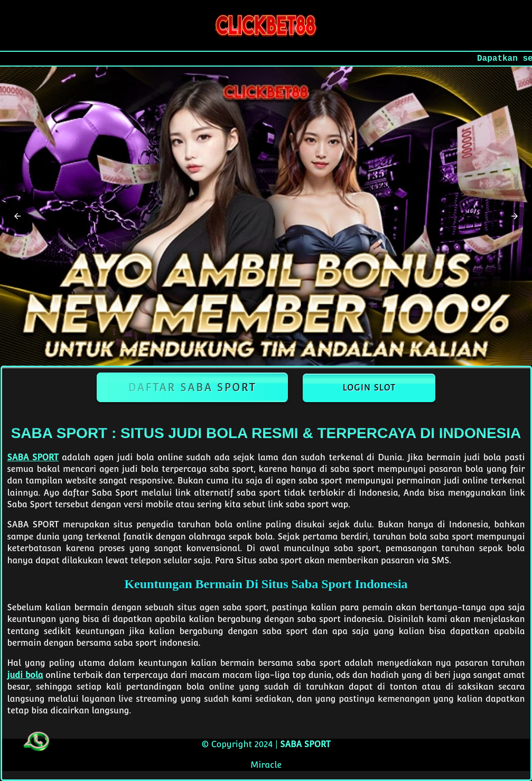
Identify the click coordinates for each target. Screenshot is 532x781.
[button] (17, 216)
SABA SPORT (33, 457)
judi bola (25, 675)
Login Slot (369, 388)
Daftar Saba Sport (193, 387)
